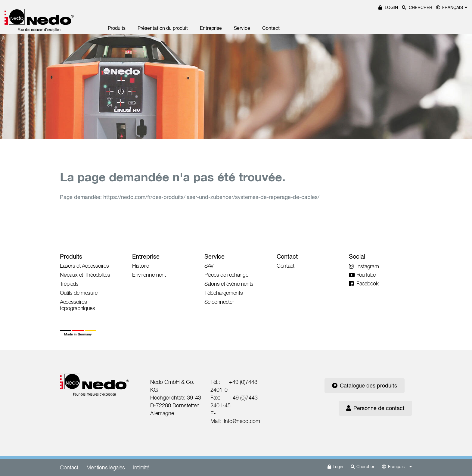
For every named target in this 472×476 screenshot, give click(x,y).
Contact (271, 28)
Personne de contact (375, 408)
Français (453, 8)
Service (242, 28)
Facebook (364, 283)
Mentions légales (106, 467)
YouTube (362, 275)
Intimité (141, 467)
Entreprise (211, 28)
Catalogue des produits (365, 386)
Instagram (364, 266)
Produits (117, 28)
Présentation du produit (163, 28)
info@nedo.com (242, 421)
